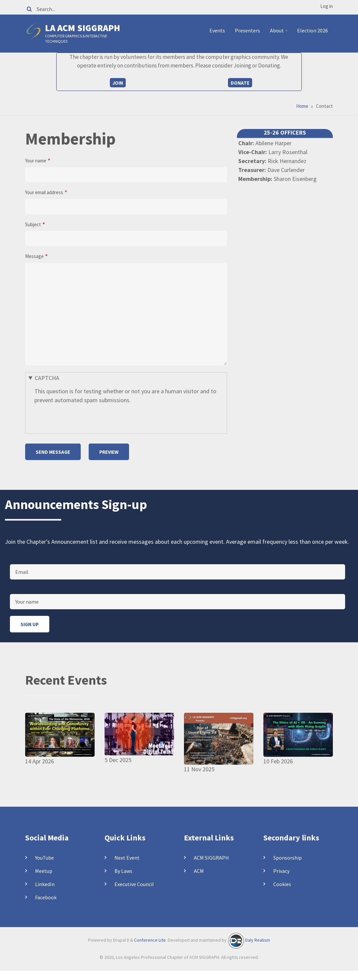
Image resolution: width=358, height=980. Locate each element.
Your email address (44, 192)
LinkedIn (45, 884)
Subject (33, 224)
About (280, 33)
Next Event (127, 858)
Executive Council (134, 884)
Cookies (282, 884)
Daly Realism (258, 940)
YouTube (45, 858)
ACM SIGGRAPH (211, 858)
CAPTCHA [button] (47, 378)
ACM (199, 871)
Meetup (44, 871)
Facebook (46, 897)
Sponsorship (288, 858)
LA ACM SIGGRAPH (83, 28)
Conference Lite (150, 940)
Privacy (281, 871)
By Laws (123, 871)
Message (34, 256)
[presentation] (85, 417)
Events (217, 30)
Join (118, 83)
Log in (327, 6)
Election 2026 (313, 30)
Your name (36, 161)
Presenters (247, 30)
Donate (240, 83)
